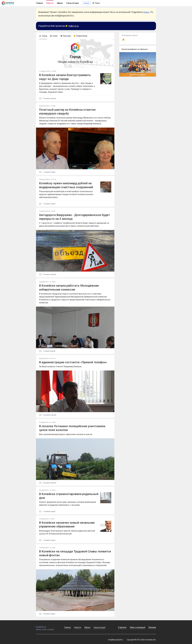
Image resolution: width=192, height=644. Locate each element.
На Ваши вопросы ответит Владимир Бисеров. (60, 367)
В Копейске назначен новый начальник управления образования (67, 525)
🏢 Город (43, 36)
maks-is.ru (74, 26)
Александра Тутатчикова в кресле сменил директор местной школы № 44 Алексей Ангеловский (67, 532)
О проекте (122, 627)
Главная (39, 3)
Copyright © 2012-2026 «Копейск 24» (141, 640)
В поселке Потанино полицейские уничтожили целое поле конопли (72, 428)
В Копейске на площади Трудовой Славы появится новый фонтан (75, 553)
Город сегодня (72, 3)
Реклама (152, 627)
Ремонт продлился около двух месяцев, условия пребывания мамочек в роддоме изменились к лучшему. (67, 504)
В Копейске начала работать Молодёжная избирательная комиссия (69, 288)
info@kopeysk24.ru (116, 640)
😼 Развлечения (80, 36)
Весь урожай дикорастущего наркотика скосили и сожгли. (66, 434)
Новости (50, 3)
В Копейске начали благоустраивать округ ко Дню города (65, 77)
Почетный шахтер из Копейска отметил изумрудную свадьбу (67, 112)
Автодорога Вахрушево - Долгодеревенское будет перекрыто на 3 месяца (75, 217)
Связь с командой (137, 627)
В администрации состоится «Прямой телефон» (73, 362)
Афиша (60, 3)
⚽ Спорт (54, 36)
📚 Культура (66, 36)
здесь (146, 12)
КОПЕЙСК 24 (48, 626)
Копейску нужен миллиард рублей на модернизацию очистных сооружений (66, 185)
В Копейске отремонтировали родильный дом (69, 496)
